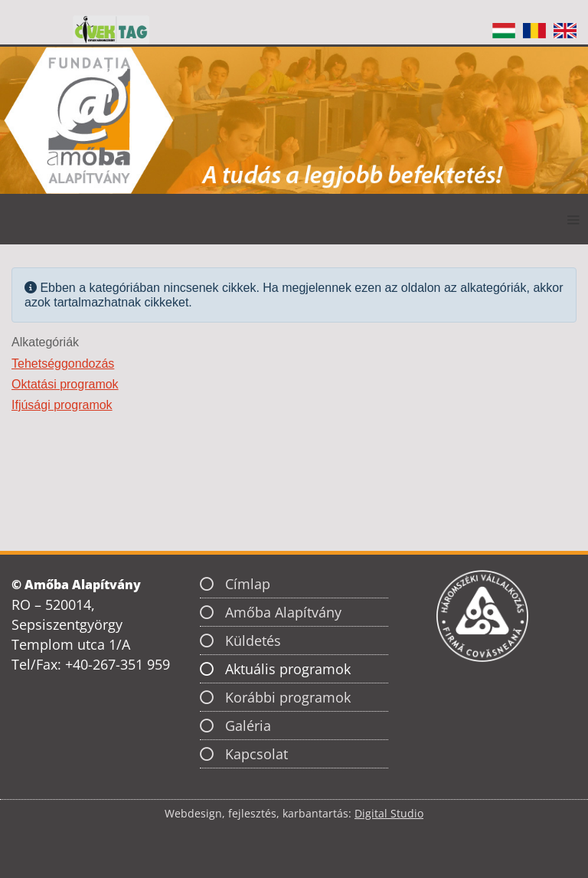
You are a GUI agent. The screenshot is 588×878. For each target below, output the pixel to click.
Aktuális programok (288, 669)
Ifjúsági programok (62, 405)
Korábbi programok (288, 697)
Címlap (248, 584)
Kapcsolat (256, 754)
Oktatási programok (65, 384)
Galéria (248, 726)
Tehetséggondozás (63, 364)
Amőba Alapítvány (283, 612)
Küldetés (253, 640)
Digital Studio (389, 813)
